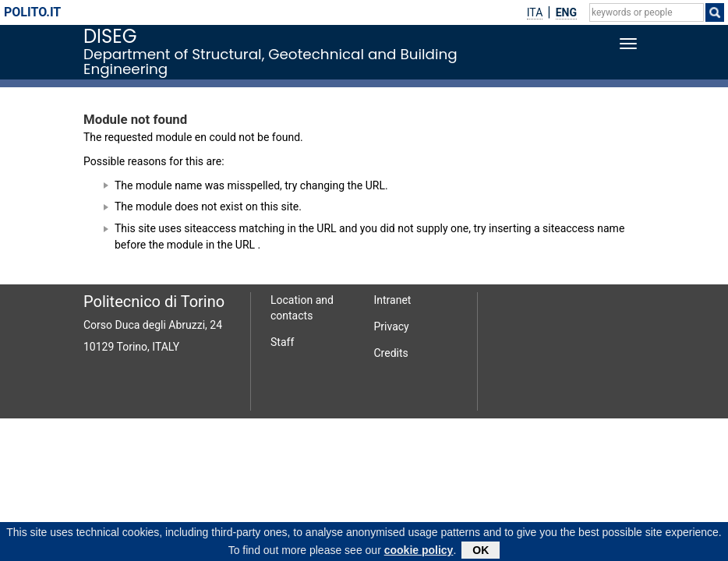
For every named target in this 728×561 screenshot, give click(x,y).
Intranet (393, 300)
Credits (391, 353)
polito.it (32, 12)
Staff (282, 342)
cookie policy (419, 553)
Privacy (392, 326)
